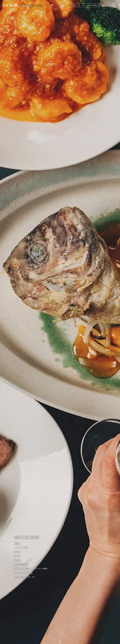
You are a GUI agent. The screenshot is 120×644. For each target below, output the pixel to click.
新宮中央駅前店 (22, 565)
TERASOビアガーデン (26, 577)
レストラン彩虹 (22, 548)
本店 (18, 544)
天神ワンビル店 (33, 569)
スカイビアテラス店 (24, 573)
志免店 (18, 556)
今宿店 (18, 561)
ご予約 (73, 5)
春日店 (18, 552)
